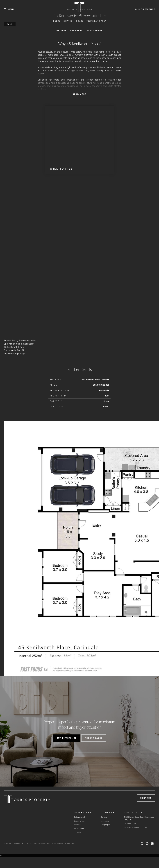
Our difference (80, 821)
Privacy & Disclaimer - (13, 843)
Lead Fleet (71, 843)
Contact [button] (146, 798)
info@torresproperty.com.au (135, 827)
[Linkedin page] (152, 844)
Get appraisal (79, 817)
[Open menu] (11, 9)
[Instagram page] (148, 844)
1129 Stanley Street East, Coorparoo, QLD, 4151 (139, 818)
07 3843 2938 (130, 823)
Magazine (105, 821)
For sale (77, 825)
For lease (78, 832)
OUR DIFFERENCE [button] (145, 9)
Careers (104, 817)
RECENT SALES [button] (94, 738)
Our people (105, 825)
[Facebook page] (142, 844)
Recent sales (79, 829)
